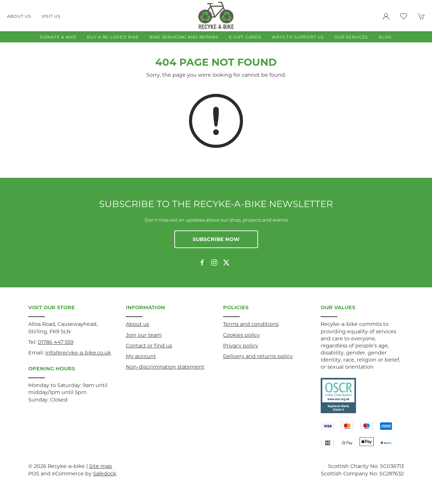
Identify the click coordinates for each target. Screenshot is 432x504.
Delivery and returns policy (258, 356)
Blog (385, 37)
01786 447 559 (56, 342)
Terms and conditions (251, 324)
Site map (101, 466)
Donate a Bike (58, 37)
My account (141, 356)
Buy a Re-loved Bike (113, 37)
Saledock (105, 474)
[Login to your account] (386, 16)
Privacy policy (241, 346)
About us (19, 16)
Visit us (51, 16)
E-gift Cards (245, 37)
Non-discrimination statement (165, 367)
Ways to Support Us (297, 37)
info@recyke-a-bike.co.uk (78, 353)
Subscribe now (216, 239)
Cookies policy (241, 335)
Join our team (144, 335)
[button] (404, 16)
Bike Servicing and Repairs (184, 37)
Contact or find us (149, 346)
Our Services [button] (351, 37)
